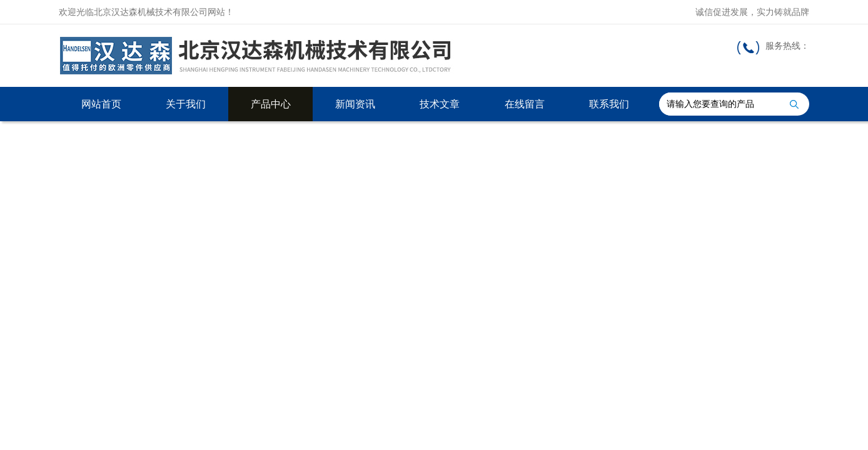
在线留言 (525, 104)
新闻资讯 (355, 104)
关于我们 (186, 104)
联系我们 (609, 104)
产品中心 (271, 104)
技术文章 (440, 104)
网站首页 (101, 104)
